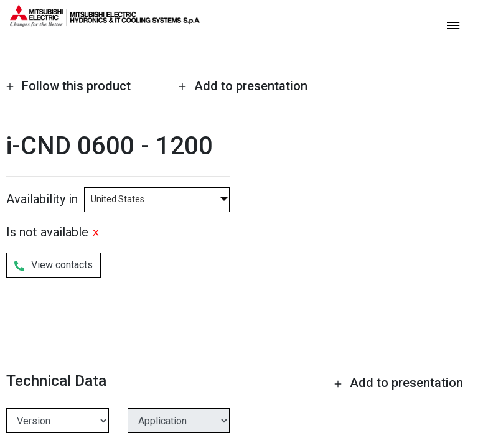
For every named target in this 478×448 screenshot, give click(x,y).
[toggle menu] (453, 25)
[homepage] (105, 22)
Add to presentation (243, 86)
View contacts (54, 264)
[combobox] (157, 198)
